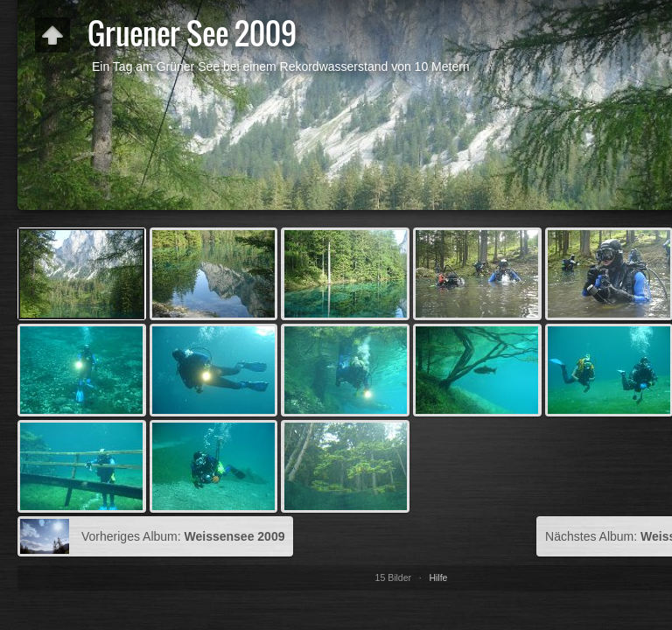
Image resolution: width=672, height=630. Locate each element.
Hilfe (438, 577)
